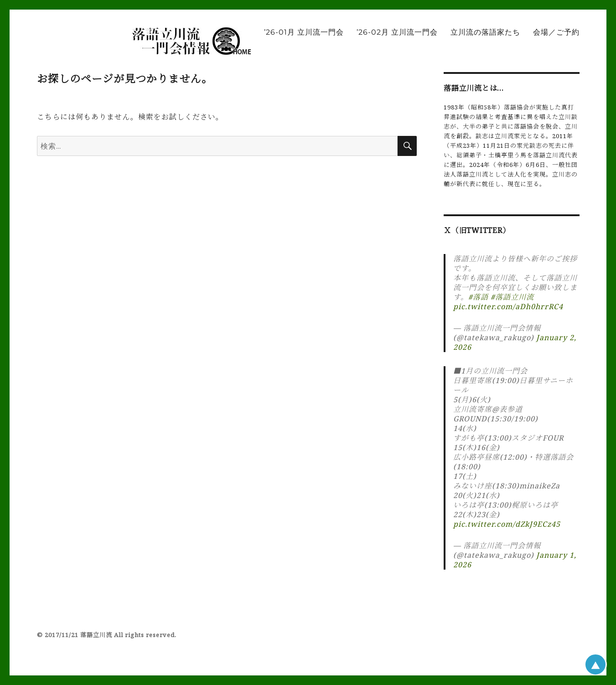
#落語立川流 (512, 297)
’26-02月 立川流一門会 (397, 32)
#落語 (478, 297)
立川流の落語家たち (485, 32)
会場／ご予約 (556, 32)
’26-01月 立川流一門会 (304, 32)
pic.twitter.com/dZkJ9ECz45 (507, 524)
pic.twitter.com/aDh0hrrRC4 (508, 306)
